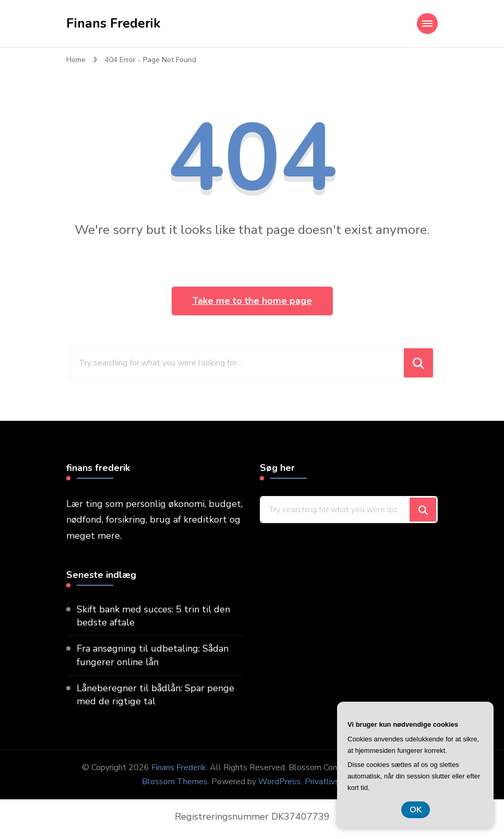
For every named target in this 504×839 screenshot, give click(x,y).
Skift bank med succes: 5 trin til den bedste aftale (153, 616)
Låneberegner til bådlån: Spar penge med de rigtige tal (155, 695)
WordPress (279, 782)
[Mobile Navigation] (427, 23)
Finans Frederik (113, 23)
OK (416, 810)
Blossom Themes (175, 782)
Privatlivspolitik (333, 782)
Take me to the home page (252, 301)
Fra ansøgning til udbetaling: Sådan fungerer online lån (153, 655)
